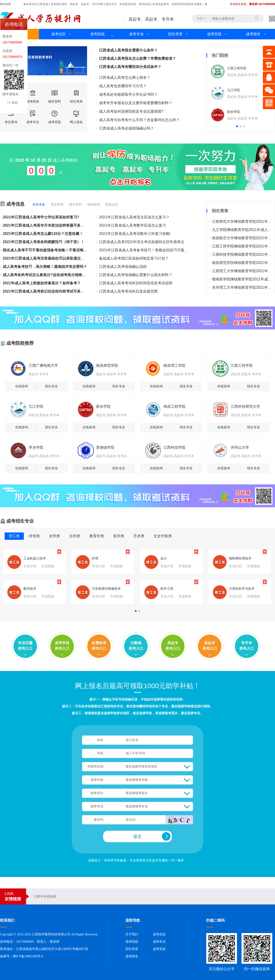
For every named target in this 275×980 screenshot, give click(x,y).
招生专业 (51, 386)
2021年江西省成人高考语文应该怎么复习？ (134, 217)
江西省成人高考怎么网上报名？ (125, 78)
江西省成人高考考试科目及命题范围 (128, 291)
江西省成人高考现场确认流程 (123, 267)
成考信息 (58, 34)
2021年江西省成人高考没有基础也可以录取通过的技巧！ (49, 258)
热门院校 (220, 55)
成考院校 (97, 34)
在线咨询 (22, 386)
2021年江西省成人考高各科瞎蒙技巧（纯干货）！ (44, 242)
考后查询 (57, 204)
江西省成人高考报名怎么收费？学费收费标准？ (137, 58)
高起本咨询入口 (210, 646)
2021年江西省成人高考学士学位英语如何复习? (41, 217)
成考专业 (136, 34)
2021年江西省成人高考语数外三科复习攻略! (135, 234)
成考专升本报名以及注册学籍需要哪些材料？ (136, 103)
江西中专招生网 (45, 896)
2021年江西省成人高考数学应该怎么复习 (132, 225)
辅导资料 (75, 204)
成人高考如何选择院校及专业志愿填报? (131, 111)
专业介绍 (30, 566)
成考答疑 (214, 34)
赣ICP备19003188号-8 (28, 956)
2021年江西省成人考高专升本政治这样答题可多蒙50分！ (49, 225)
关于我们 (132, 934)
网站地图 (5, 4)
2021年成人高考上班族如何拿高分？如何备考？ (42, 283)
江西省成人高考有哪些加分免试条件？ (130, 67)
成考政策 (94, 204)
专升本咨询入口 (247, 646)
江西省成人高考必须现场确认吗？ (126, 128)
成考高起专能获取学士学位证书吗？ (128, 95)
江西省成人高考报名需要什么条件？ (128, 50)
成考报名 (253, 34)
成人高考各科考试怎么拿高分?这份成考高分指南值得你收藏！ (53, 275)
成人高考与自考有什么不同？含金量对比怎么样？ (139, 120)
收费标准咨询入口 (99, 646)
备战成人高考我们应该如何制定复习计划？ (134, 258)
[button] (40, 74)
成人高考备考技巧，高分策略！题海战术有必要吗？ (45, 267)
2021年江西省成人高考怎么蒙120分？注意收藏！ (43, 234)
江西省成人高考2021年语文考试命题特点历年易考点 (142, 242)
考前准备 (39, 204)
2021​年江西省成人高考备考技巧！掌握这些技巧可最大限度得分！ (153, 250)
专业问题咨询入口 (25, 646)
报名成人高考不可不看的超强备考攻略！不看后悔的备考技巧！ (54, 250)
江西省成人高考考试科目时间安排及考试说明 (136, 283)
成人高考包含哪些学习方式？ (123, 86)
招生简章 (175, 34)
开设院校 (48, 566)
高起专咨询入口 (173, 646)
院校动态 (112, 204)
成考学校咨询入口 (62, 646)
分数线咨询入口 (136, 646)
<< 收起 (13, 103)
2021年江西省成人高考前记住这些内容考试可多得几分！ (49, 291)
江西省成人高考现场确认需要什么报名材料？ (136, 275)
